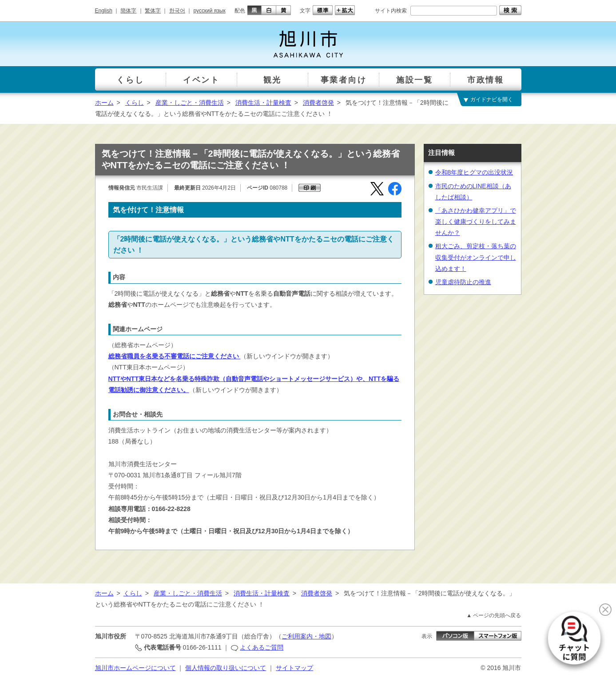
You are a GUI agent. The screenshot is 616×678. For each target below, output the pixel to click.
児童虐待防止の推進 (463, 282)
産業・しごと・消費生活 (190, 103)
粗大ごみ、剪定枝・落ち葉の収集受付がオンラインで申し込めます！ (476, 257)
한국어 (177, 11)
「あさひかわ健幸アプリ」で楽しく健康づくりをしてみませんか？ (476, 222)
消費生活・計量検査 (263, 103)
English (104, 11)
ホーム (104, 103)
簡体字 (128, 11)
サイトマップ (294, 668)
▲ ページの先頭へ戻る (494, 615)
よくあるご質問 (262, 647)
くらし (135, 103)
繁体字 (153, 11)
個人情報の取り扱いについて (226, 668)
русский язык (210, 11)
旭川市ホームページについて (135, 668)
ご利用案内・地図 (306, 636)
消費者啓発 (318, 103)
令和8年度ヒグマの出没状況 (474, 172)
